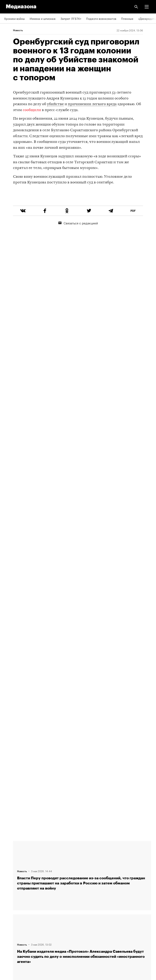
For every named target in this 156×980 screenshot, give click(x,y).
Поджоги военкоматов (101, 18)
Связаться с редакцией (78, 238)
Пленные (127, 18)
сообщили (32, 110)
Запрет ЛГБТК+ (71, 18)
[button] (147, 7)
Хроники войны (14, 18)
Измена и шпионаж (43, 18)
